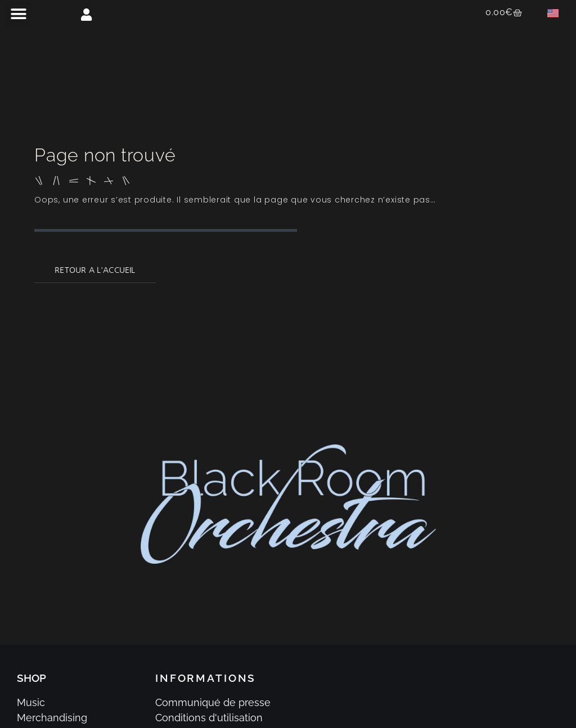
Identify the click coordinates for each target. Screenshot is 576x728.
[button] (18, 14)
